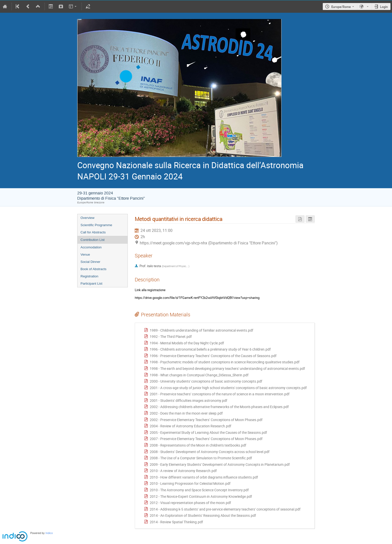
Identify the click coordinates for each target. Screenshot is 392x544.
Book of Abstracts (93, 269)
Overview (87, 218)
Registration (89, 276)
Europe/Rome (341, 7)
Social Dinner (90, 262)
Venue (85, 255)
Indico (49, 533)
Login (384, 7)
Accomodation (91, 247)
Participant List (91, 283)
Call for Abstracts (93, 232)
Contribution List (92, 240)
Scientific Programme (96, 225)
